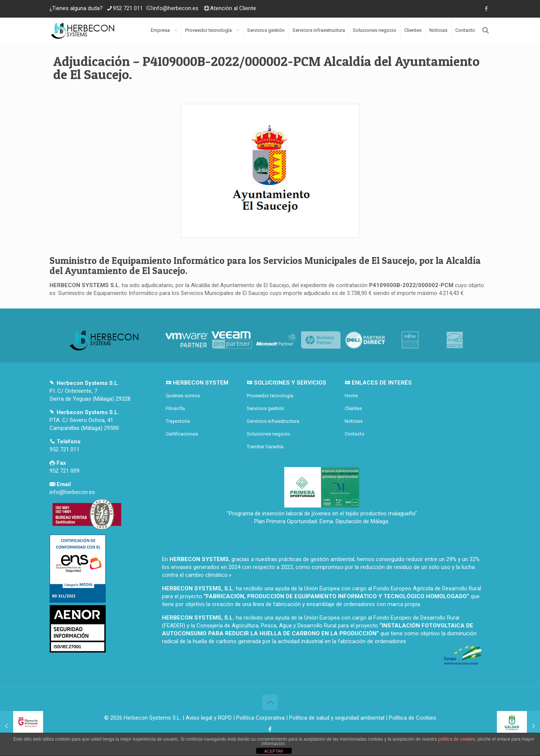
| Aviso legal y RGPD (207, 718)
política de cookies (457, 739)
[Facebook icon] (486, 9)
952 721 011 (128, 8)
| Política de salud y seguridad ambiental (335, 718)
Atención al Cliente (233, 8)
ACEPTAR (274, 751)
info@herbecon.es (176, 8)
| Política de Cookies (410, 718)
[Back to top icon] (270, 702)
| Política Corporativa (259, 718)
